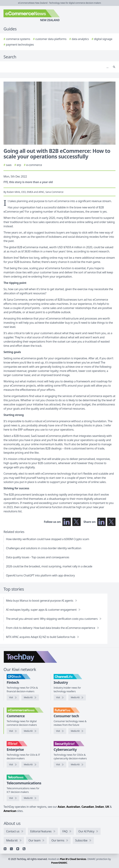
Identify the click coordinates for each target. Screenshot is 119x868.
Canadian (88, 807)
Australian (73, 807)
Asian (61, 807)
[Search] (56, 67)
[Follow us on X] (76, 522)
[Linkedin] (5, 849)
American (10, 811)
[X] (11, 849)
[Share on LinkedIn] (101, 522)
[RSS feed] (24, 849)
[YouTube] (18, 849)
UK (107, 807)
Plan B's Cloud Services (73, 859)
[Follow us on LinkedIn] (67, 522)
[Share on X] (111, 522)
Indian (100, 807)
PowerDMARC (59, 863)
